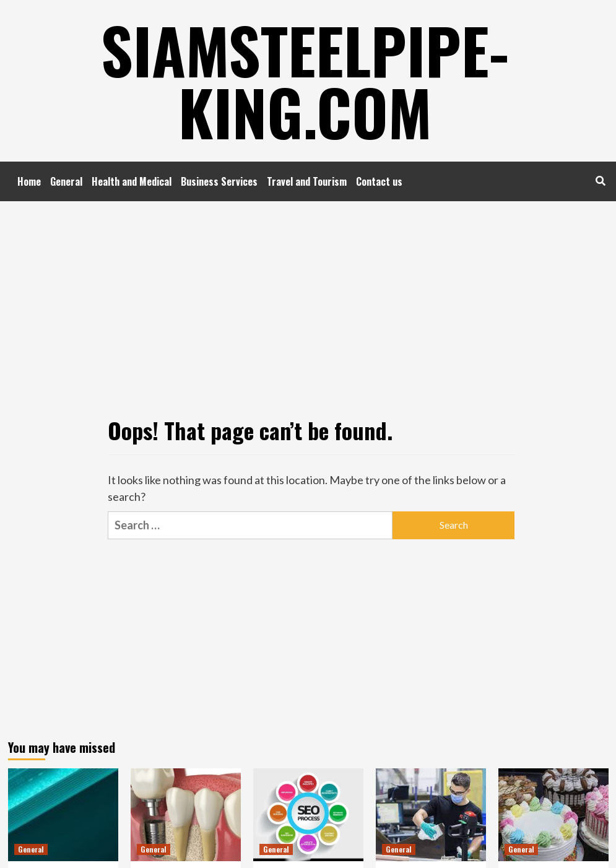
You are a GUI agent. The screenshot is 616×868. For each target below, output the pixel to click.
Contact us (379, 181)
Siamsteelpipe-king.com (305, 80)
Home (29, 181)
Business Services (219, 181)
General (66, 181)
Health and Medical (132, 181)
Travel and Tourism (307, 181)
